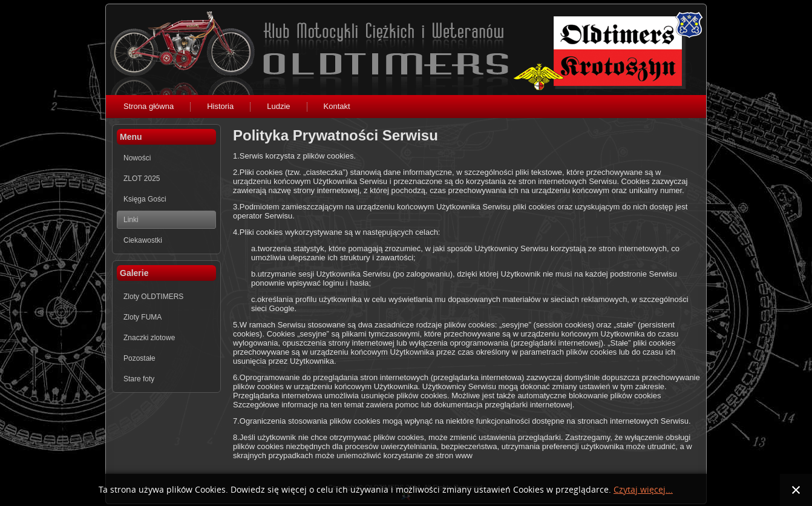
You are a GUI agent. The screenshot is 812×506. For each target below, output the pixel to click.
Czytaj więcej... (643, 490)
